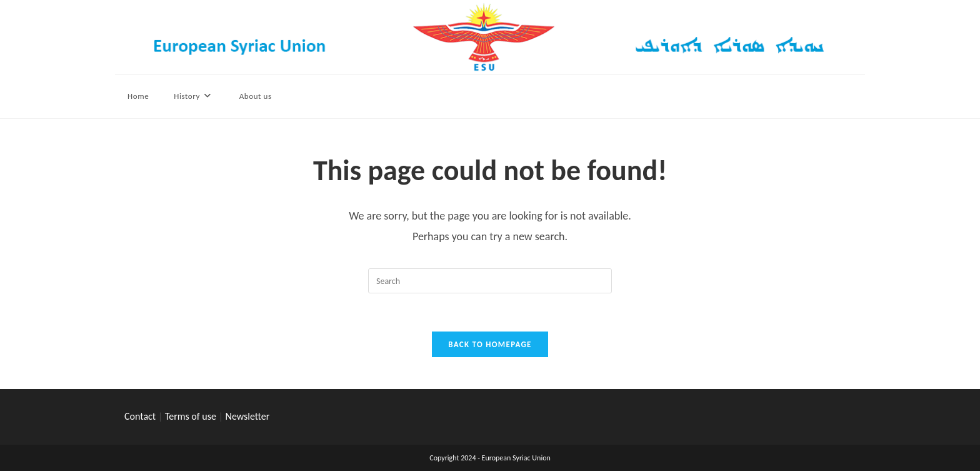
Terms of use (191, 416)
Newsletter (248, 416)
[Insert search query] (490, 281)
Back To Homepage (490, 344)
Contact (140, 416)
